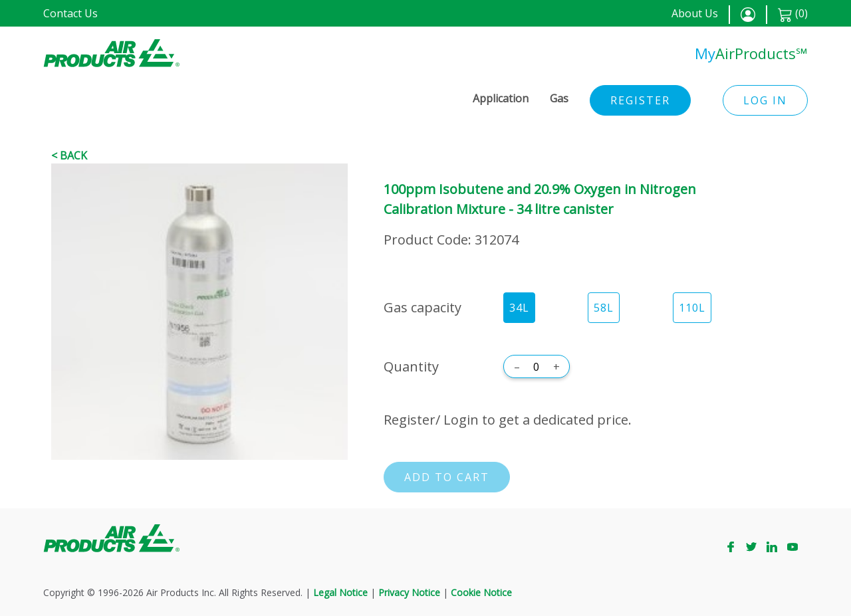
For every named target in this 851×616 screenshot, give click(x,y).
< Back (69, 155)
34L (519, 308)
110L (692, 308)
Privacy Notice (409, 592)
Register (640, 100)
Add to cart (447, 477)
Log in (765, 100)
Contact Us (70, 13)
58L (604, 308)
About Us (695, 13)
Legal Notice (340, 592)
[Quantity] (537, 367)
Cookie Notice (481, 592)
